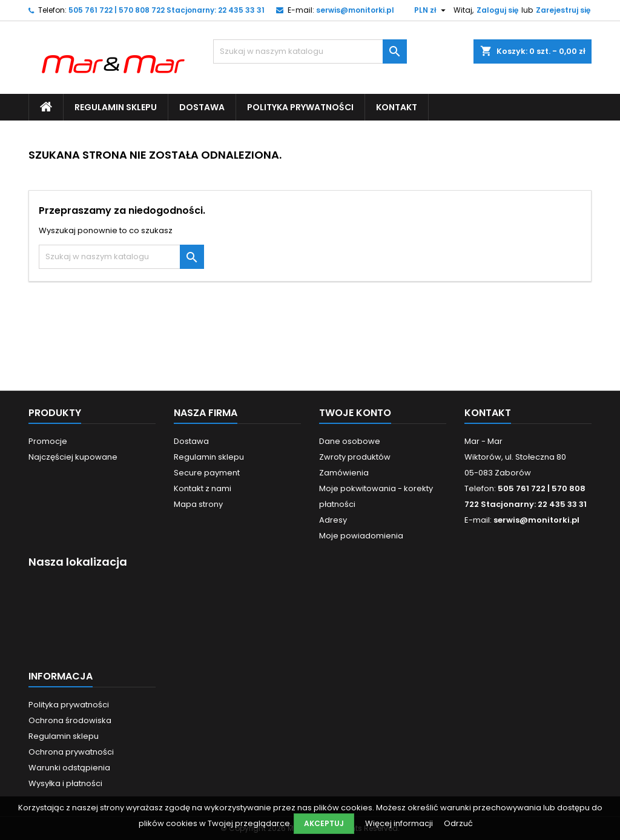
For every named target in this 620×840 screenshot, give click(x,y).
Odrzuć (458, 823)
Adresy (333, 520)
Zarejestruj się (563, 10)
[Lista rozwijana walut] (431, 10)
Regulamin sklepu (116, 107)
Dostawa (202, 107)
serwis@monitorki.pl (355, 10)
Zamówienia (344, 473)
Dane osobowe (350, 441)
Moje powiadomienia (361, 536)
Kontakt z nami (203, 488)
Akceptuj (324, 823)
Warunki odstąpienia (69, 768)
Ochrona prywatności (71, 752)
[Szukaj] (310, 51)
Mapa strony (198, 504)
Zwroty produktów (355, 457)
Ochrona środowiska (70, 720)
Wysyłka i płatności (65, 783)
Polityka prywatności (300, 107)
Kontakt (397, 107)
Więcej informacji (400, 823)
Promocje (48, 441)
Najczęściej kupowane (73, 457)
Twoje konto (355, 413)
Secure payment (207, 473)
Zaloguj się (497, 10)
